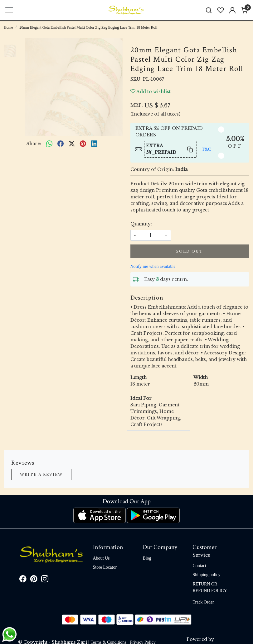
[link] (209, 10)
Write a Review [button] (41, 475)
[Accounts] (232, 10)
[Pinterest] (34, 580)
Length (139, 377)
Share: (34, 144)
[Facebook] (23, 580)
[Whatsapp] (49, 144)
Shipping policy (206, 575)
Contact (199, 566)
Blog (147, 558)
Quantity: (141, 224)
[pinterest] (83, 144)
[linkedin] (94, 144)
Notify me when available (153, 266)
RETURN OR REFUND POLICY (210, 587)
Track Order (203, 602)
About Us (101, 558)
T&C (206, 149)
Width (201, 377)
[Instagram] (45, 580)
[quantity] (151, 235)
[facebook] (61, 144)
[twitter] (72, 144)
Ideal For (141, 398)
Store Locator (105, 567)
